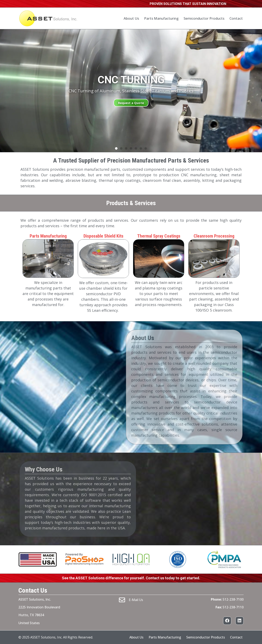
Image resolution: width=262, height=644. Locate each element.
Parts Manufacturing (161, 18)
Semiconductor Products (204, 18)
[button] (116, 148)
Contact (236, 18)
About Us (131, 18)
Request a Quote (131, 103)
